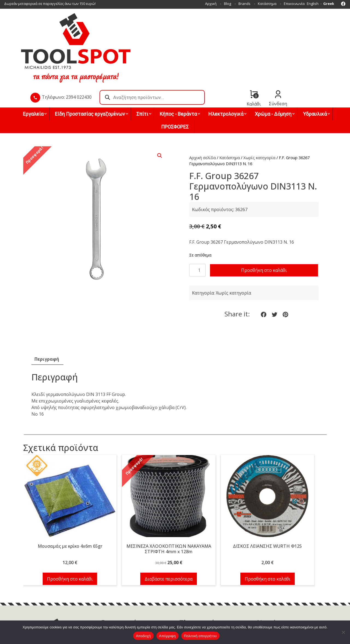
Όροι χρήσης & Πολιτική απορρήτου (209, 606)
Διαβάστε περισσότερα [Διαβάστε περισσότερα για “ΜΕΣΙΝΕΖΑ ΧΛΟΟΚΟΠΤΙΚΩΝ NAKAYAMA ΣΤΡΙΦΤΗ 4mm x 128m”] (169, 539)
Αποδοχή (143, 636)
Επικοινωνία (294, 4)
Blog (227, 4)
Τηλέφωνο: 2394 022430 (145, 38)
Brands (244, 4)
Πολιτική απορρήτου (200, 636)
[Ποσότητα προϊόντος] (197, 231)
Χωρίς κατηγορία (259, 118)
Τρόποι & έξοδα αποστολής (202, 599)
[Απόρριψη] (343, 632)
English (313, 4)
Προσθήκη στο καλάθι (264, 231)
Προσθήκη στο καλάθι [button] (70, 539)
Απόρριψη (167, 636)
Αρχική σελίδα (202, 118)
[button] (160, 116)
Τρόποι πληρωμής (194, 593)
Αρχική (211, 4)
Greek (329, 4)
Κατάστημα (267, 4)
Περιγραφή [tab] (47, 319)
